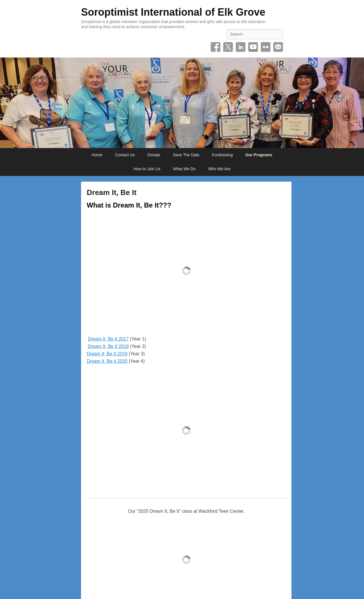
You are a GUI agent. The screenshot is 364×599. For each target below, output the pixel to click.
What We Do (184, 169)
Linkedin (241, 47)
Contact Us (125, 155)
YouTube (253, 47)
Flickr (266, 47)
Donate (154, 155)
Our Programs (259, 155)
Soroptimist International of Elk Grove (173, 12)
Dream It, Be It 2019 (107, 354)
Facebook (216, 47)
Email (278, 47)
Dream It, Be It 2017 (108, 339)
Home (97, 155)
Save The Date (186, 155)
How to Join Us (147, 169)
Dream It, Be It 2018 (108, 346)
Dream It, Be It (112, 192)
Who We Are (219, 169)
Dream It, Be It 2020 (107, 361)
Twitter (228, 47)
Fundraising (222, 155)
